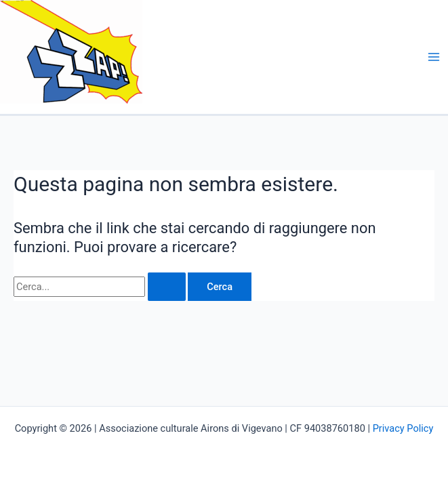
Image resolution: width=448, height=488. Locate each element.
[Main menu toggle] (434, 57)
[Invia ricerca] (167, 287)
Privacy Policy (403, 428)
